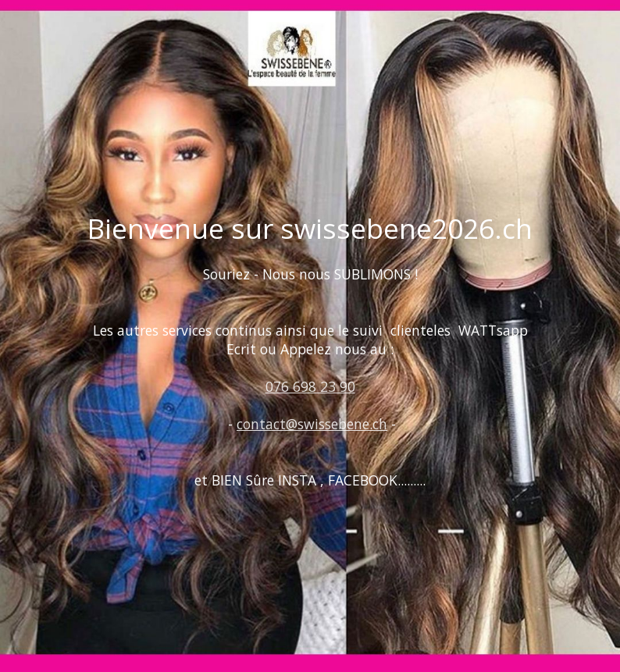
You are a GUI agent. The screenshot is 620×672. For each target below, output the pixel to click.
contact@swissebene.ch (312, 424)
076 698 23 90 (310, 386)
